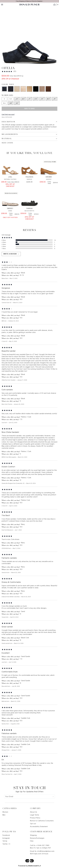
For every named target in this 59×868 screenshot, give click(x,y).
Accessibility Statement (39, 827)
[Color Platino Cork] (17, 89)
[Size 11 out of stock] (17, 103)
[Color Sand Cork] (23, 89)
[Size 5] (4, 99)
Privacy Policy (35, 818)
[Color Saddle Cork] (48, 89)
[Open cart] (56, 5)
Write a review (11, 254)
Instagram (6, 838)
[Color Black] (11, 89)
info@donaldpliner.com (46, 851)
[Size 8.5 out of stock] (48, 99)
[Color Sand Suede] (42, 89)
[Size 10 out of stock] (11, 103)
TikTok (5, 841)
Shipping (33, 835)
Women (5, 812)
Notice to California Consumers (42, 821)
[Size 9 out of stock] (55, 99)
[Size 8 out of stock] (42, 99)
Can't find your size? (8, 114)
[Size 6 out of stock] (17, 99)
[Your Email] (28, 797)
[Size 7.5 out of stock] (36, 99)
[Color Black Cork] (36, 89)
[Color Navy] (4, 89)
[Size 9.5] (4, 103)
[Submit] (53, 797)
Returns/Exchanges (37, 838)
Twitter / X (6, 844)
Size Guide (7, 143)
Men (4, 815)
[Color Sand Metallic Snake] (29, 89)
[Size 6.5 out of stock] (23, 99)
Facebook (6, 835)
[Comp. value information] (23, 76)
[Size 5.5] (11, 99)
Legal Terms (35, 815)
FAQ (32, 841)
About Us (34, 812)
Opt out (33, 824)
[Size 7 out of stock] (29, 99)
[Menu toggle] (2, 5)
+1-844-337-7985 (43, 845)
